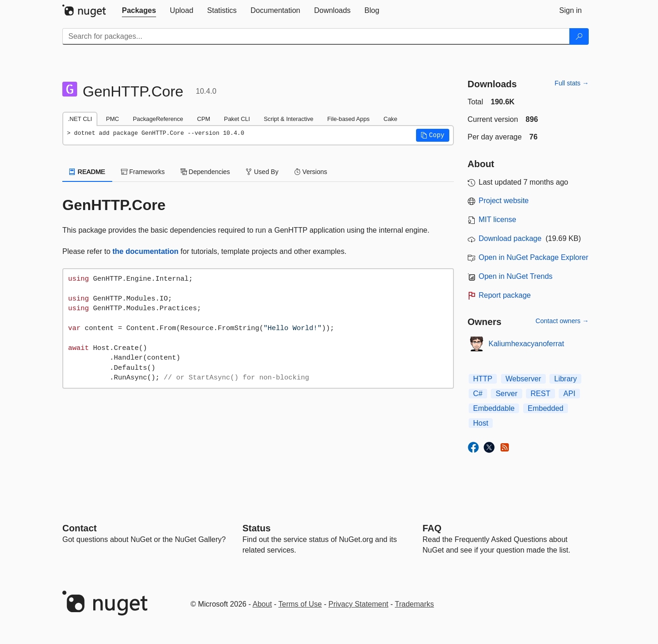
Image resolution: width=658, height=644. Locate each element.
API (569, 394)
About (262, 604)
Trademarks (414, 604)
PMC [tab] (112, 119)
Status (257, 528)
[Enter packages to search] (316, 36)
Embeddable (494, 408)
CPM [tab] (204, 119)
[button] (433, 135)
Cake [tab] (390, 119)
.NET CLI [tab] (80, 119)
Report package (505, 295)
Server (506, 394)
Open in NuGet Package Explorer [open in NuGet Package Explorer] (534, 257)
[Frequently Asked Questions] (432, 528)
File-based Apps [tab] (349, 119)
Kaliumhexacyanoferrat (526, 344)
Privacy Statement (358, 604)
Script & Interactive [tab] (288, 119)
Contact (79, 528)
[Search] (579, 36)
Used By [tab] (262, 172)
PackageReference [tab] (158, 119)
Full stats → (572, 83)
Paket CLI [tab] (237, 119)
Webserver (523, 379)
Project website (504, 201)
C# (478, 394)
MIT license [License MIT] (498, 220)
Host (481, 423)
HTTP (483, 379)
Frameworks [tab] (143, 172)
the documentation (146, 251)
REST (540, 394)
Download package (510, 238)
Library (565, 379)
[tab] (139, 11)
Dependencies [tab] (205, 172)
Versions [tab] (311, 172)
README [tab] (87, 172)
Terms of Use (300, 604)
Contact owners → (562, 321)
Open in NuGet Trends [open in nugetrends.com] (516, 276)
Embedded (546, 408)
